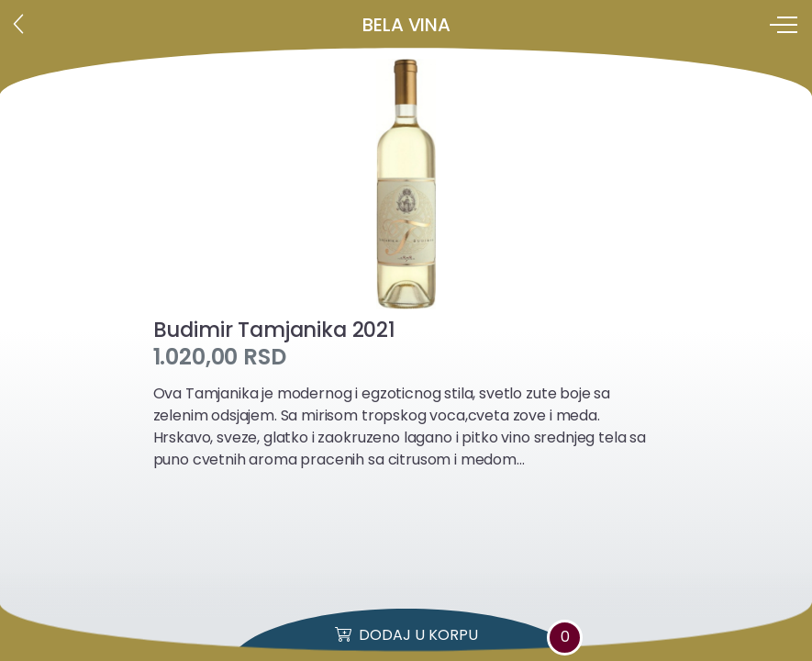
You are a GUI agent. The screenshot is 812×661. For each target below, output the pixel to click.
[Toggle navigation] (785, 25)
